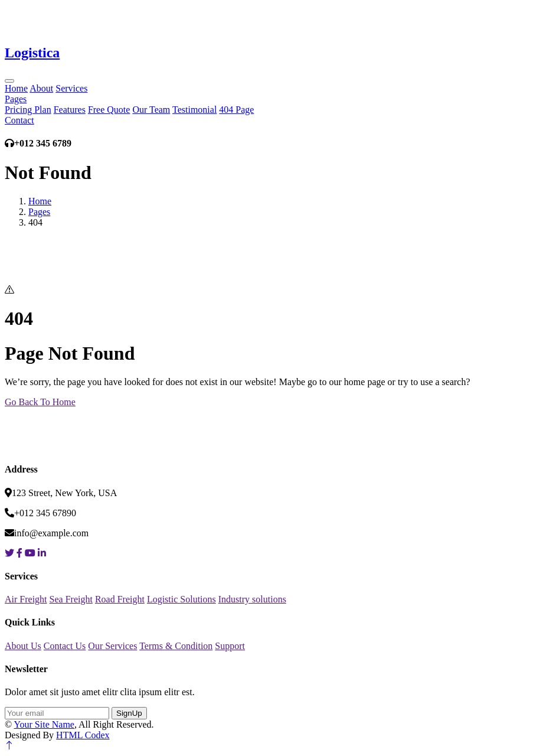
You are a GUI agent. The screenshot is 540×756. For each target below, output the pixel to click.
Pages (16, 99)
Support (230, 646)
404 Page (236, 110)
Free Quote (109, 110)
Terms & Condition (176, 646)
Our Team (151, 110)
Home (16, 88)
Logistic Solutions (181, 599)
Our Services (112, 646)
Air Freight (26, 599)
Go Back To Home (40, 402)
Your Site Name (44, 724)
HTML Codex (83, 735)
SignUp (129, 713)
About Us (23, 646)
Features (70, 110)
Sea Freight (71, 599)
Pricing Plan (28, 110)
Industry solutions (252, 599)
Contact (19, 120)
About (41, 88)
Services (71, 88)
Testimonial (194, 110)
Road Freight (120, 599)
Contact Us (65, 646)
